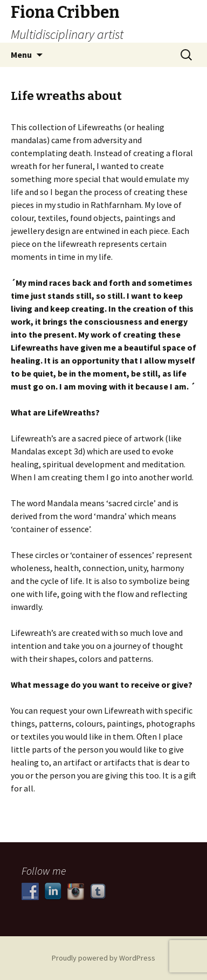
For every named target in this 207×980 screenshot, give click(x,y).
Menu (21, 55)
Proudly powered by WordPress (103, 958)
